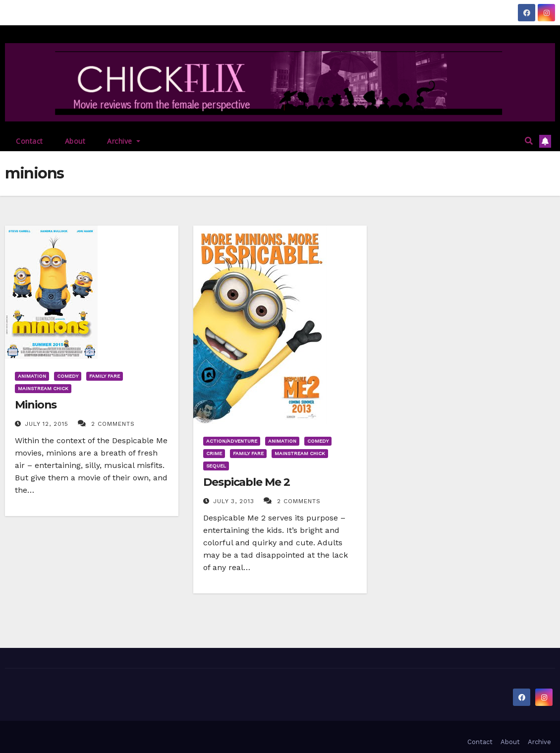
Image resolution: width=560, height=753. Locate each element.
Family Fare (105, 376)
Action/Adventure (232, 441)
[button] (529, 141)
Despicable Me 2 (247, 482)
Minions (36, 405)
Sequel (216, 466)
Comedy (68, 376)
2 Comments (113, 424)
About (75, 141)
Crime (214, 453)
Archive (124, 141)
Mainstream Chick (43, 388)
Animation (32, 376)
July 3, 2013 (235, 501)
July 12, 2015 (48, 424)
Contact (29, 141)
